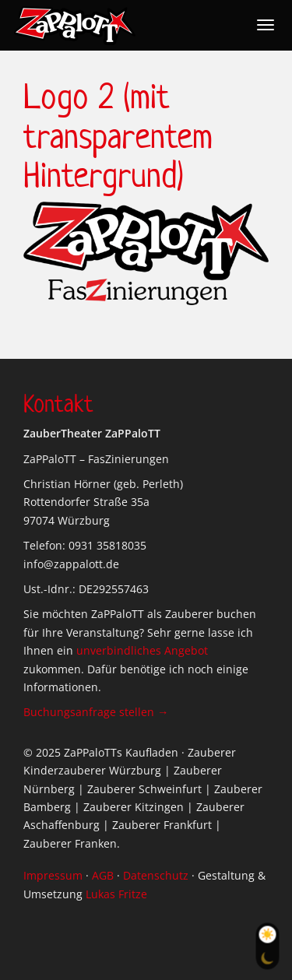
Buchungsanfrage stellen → (96, 712)
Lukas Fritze (116, 894)
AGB (103, 875)
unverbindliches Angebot (142, 650)
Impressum (53, 875)
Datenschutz (156, 875)
